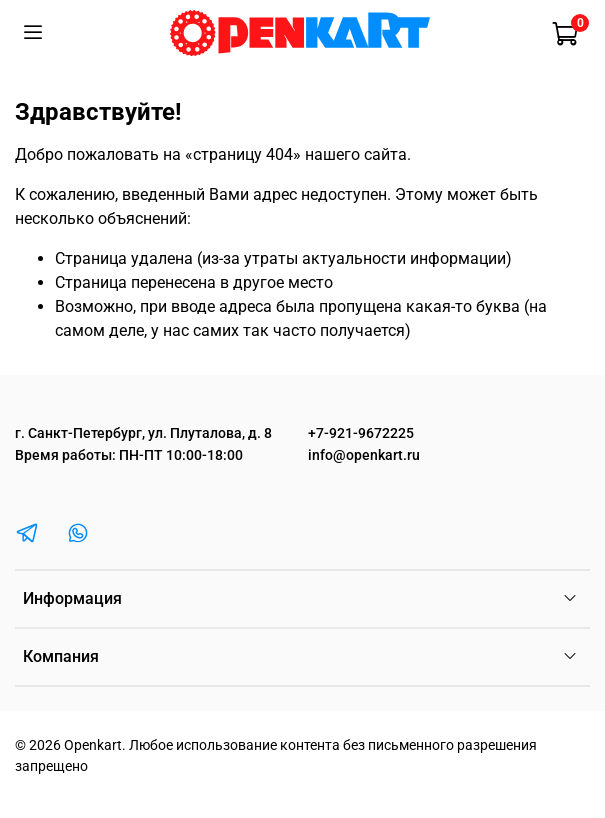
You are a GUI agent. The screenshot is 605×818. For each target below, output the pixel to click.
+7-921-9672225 (361, 433)
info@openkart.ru (364, 455)
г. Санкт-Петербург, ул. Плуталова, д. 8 (143, 433)
